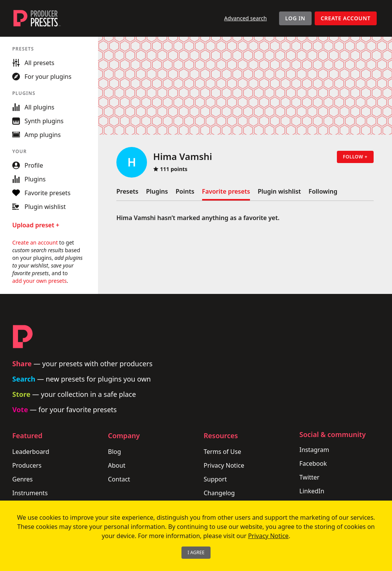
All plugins (33, 107)
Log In (295, 18)
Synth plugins (38, 121)
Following (323, 191)
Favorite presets (226, 191)
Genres (23, 479)
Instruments (30, 493)
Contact (119, 479)
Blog (114, 452)
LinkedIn (312, 491)
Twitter (309, 477)
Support (215, 479)
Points (185, 191)
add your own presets (39, 281)
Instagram (314, 450)
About (117, 465)
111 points (170, 169)
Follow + (355, 157)
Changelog (219, 493)
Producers (27, 465)
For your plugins (42, 77)
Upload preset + (36, 225)
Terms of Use (222, 452)
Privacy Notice (224, 465)
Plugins (157, 191)
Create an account (35, 242)
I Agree (196, 552)
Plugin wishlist (279, 191)
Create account (346, 18)
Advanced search (246, 18)
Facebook (313, 463)
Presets (127, 191)
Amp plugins (37, 135)
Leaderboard (31, 452)
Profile (28, 165)
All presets (33, 63)
